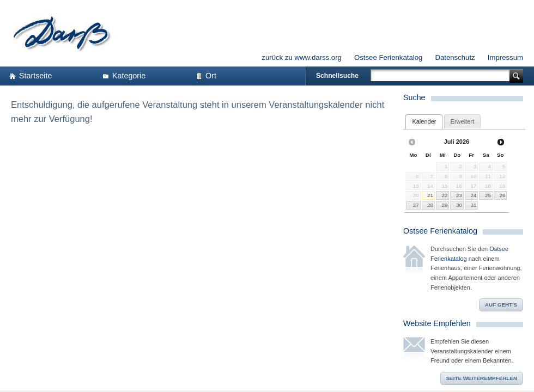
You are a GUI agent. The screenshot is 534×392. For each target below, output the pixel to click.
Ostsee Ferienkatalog (388, 57)
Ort (211, 76)
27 (416, 205)
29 (444, 205)
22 (444, 195)
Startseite (35, 76)
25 (488, 195)
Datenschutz (455, 57)
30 (459, 205)
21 (430, 195)
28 (430, 205)
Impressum (505, 57)
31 (474, 205)
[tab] (424, 122)
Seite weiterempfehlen (482, 378)
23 (459, 195)
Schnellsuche (337, 76)
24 (474, 195)
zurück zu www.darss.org (302, 57)
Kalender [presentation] (424, 121)
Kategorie (129, 76)
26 (502, 195)
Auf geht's (501, 305)
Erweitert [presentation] (462, 121)
